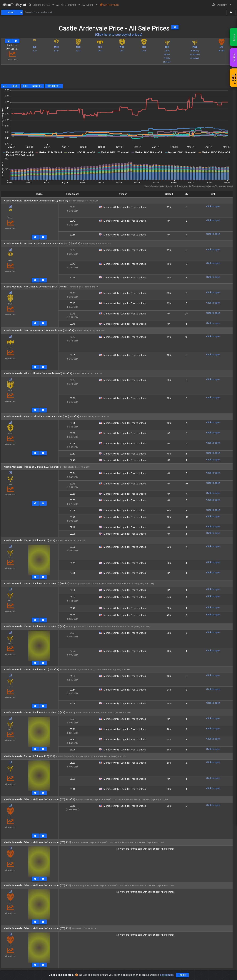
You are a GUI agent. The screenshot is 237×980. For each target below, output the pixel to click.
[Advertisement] (117, 75)
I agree (182, 975)
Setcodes (53, 86)
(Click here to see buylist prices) (119, 35)
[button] (41, 5)
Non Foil (37, 86)
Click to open (213, 206)
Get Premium (109, 5)
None (14, 86)
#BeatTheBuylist (14, 5)
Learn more (167, 975)
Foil (25, 86)
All (5, 86)
